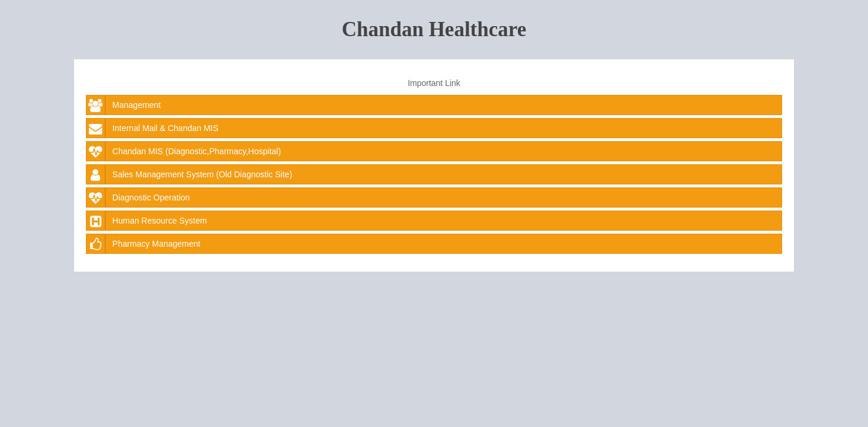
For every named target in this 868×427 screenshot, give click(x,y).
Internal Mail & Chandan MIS (153, 128)
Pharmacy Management (144, 244)
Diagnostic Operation (138, 197)
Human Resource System (147, 221)
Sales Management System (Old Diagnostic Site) (189, 174)
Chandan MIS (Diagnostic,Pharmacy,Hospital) (184, 151)
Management (124, 105)
